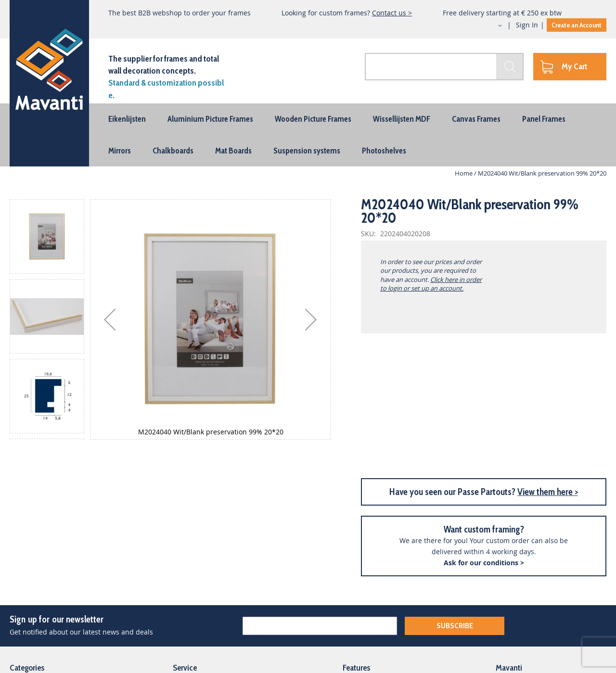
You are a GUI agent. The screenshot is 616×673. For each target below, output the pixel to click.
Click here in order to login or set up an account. (431, 284)
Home (464, 173)
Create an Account (577, 25)
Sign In (527, 25)
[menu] (308, 135)
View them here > (548, 492)
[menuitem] (127, 119)
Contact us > (392, 13)
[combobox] (444, 67)
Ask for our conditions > (484, 563)
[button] (491, 25)
